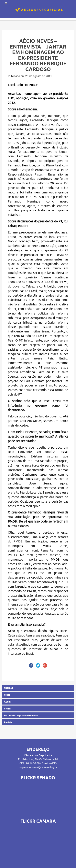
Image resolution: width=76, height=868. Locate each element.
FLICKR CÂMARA (38, 821)
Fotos (7, 695)
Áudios (8, 702)
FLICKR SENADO (38, 778)
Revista (8, 722)
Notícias (8, 688)
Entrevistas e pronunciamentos (21, 715)
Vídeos (8, 709)
